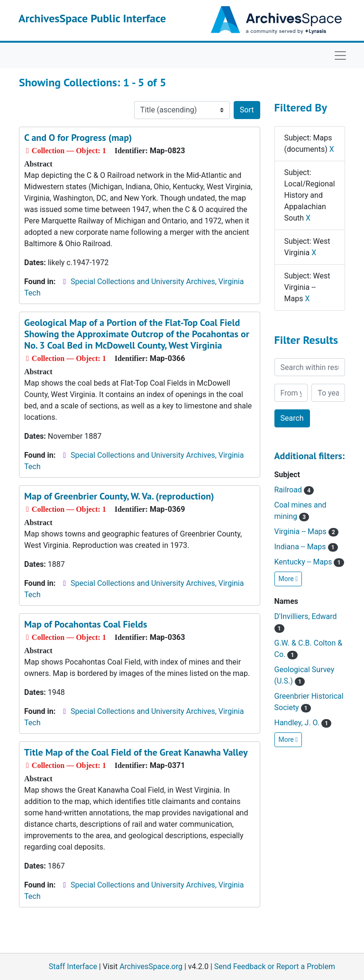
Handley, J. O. (303, 723)
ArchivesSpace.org (151, 966)
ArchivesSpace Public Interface (92, 18)
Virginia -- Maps (307, 532)
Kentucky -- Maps (309, 562)
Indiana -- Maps (306, 547)
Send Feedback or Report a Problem (275, 966)
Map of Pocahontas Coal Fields (86, 624)
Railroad (294, 490)
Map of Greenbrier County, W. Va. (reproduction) (119, 496)
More (288, 579)
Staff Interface (73, 966)
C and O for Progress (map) (78, 138)
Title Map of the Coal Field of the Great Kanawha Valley (136, 752)
